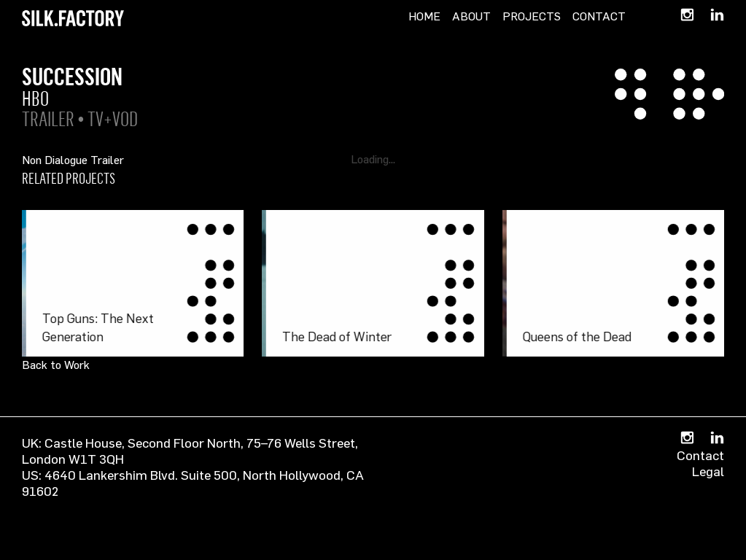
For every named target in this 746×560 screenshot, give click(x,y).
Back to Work (56, 365)
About (471, 16)
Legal (708, 471)
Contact (599, 16)
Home (424, 16)
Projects (532, 16)
